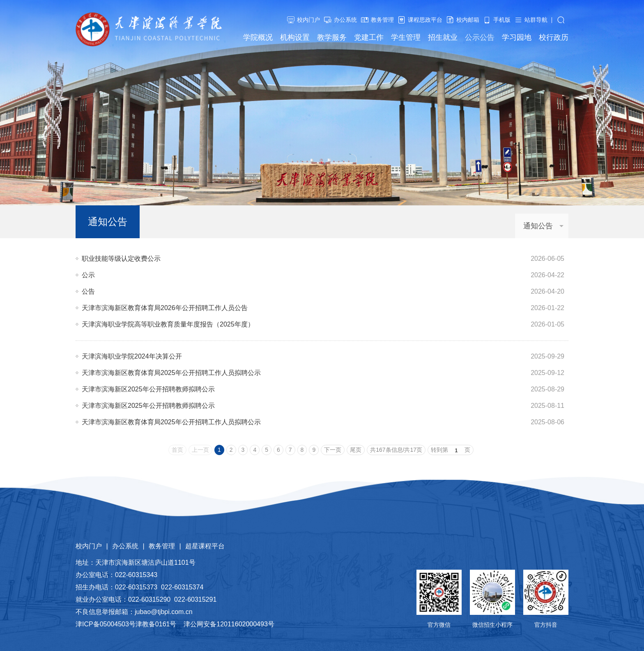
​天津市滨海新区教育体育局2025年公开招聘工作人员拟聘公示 (171, 373)
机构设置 (295, 37)
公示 (88, 275)
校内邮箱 (468, 20)
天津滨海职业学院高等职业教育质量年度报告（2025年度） (168, 324)
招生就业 (443, 37)
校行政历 (554, 37)
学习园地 (517, 37)
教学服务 (332, 37)
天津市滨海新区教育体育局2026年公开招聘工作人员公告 (165, 308)
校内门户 (308, 20)
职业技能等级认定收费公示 (121, 259)
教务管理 (382, 20)
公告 (88, 291)
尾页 (356, 450)
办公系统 (345, 20)
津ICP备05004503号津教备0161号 (126, 624)
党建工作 (369, 37)
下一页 (333, 450)
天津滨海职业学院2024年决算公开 (132, 356)
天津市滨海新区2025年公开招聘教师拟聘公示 (148, 389)
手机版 (502, 20)
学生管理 (406, 37)
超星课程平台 (205, 546)
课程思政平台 (425, 20)
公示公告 (480, 37)
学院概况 (258, 37)
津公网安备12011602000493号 (229, 624)
